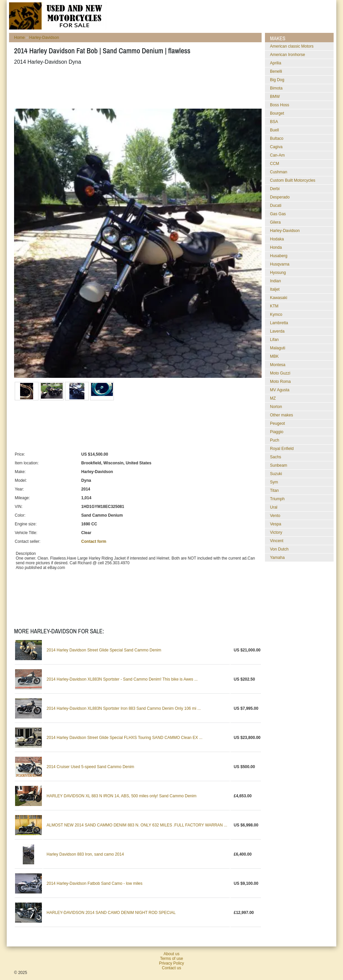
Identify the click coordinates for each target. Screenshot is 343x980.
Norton (276, 407)
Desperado (280, 197)
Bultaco (277, 138)
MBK (274, 356)
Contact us (171, 968)
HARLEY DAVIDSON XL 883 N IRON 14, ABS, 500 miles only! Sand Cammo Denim (121, 796)
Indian (276, 281)
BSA (274, 122)
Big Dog (277, 80)
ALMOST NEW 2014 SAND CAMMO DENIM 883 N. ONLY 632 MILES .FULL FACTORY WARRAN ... (137, 825)
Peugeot (278, 423)
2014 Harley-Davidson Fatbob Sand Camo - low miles (94, 883)
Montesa (278, 365)
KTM (274, 306)
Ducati (276, 206)
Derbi (275, 189)
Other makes (282, 415)
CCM (275, 164)
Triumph (277, 499)
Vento (275, 516)
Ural (274, 507)
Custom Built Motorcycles (293, 180)
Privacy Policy (172, 963)
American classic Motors (292, 46)
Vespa (276, 524)
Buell (275, 130)
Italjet (275, 289)
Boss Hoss (280, 105)
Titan (274, 491)
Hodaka (277, 239)
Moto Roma (280, 382)
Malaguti (278, 348)
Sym (274, 482)
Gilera (275, 222)
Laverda (277, 331)
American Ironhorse (288, 55)
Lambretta (279, 323)
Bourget (277, 113)
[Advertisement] (136, 87)
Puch (275, 440)
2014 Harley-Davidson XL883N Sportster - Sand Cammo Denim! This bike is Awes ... (122, 679)
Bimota (276, 88)
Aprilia (276, 63)
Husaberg (279, 256)
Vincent (277, 541)
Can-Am (277, 155)
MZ (273, 398)
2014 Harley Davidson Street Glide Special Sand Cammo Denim (104, 650)
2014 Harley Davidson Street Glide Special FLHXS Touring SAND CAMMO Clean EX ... (124, 738)
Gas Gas (278, 214)
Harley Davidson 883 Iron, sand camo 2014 (85, 854)
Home (19, 38)
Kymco (276, 314)
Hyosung (278, 273)
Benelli (276, 71)
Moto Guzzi (280, 373)
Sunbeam (279, 465)
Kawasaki (279, 298)
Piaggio (277, 432)
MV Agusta (280, 390)
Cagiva (276, 147)
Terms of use (172, 959)
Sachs (276, 457)
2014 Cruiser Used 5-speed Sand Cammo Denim (90, 767)
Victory (276, 532)
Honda (276, 247)
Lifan (274, 340)
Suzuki (276, 474)
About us (171, 954)
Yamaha (277, 558)
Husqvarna (280, 264)
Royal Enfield (282, 449)
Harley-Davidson (44, 38)
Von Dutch (279, 549)
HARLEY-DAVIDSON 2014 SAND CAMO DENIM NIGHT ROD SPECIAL (111, 913)
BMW (275, 97)
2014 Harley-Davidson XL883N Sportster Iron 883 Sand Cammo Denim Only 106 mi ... (124, 708)
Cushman (279, 172)
